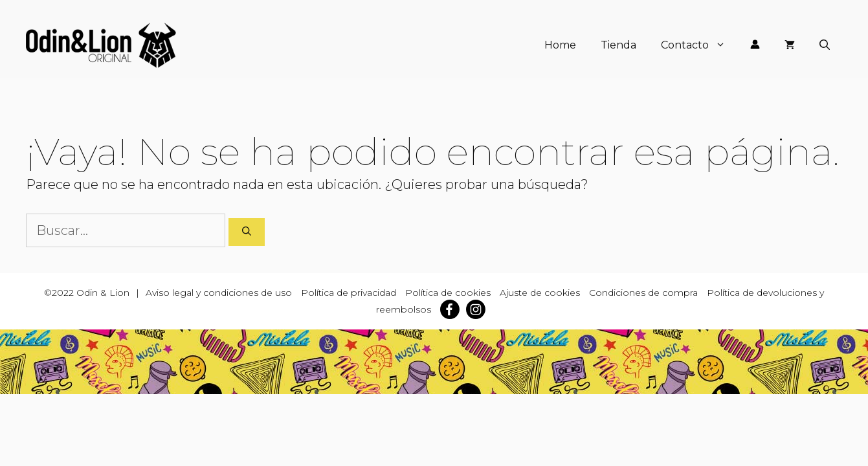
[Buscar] (247, 232)
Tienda (618, 45)
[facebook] (453, 309)
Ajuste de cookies (540, 293)
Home (560, 45)
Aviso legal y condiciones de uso (219, 293)
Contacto (699, 45)
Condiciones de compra (643, 293)
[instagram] (479, 309)
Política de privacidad (349, 293)
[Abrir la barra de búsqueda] (825, 45)
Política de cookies (448, 293)
